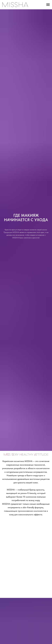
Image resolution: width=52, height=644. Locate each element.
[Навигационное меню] (48, 5)
